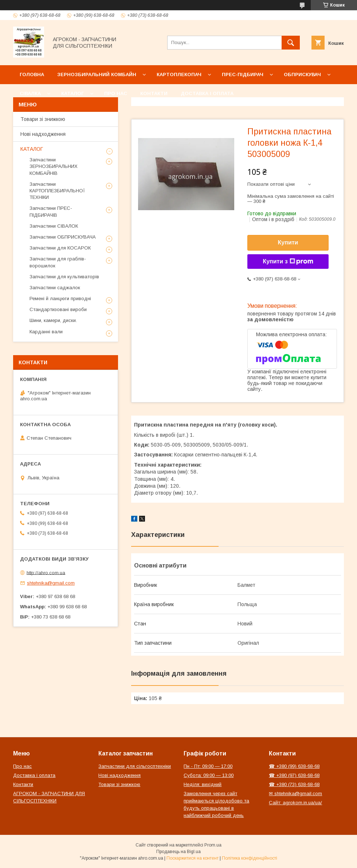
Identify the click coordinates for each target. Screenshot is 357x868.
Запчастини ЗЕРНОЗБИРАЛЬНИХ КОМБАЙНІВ (54, 166)
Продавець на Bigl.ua (178, 852)
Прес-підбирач (243, 74)
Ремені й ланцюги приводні (60, 299)
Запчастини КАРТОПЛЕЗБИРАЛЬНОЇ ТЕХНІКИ (57, 191)
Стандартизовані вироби (58, 309)
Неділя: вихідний (203, 784)
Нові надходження (43, 134)
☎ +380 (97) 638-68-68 (294, 775)
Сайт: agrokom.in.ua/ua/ (295, 803)
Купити (288, 242)
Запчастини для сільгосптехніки (135, 766)
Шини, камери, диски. (53, 320)
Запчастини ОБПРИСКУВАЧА (63, 237)
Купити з (288, 262)
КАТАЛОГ (32, 149)
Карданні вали (46, 332)
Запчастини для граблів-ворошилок (58, 262)
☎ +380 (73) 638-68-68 (294, 784)
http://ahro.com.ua (46, 572)
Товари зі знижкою (43, 119)
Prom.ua (213, 845)
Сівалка (30, 93)
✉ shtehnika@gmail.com (295, 794)
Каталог (72, 93)
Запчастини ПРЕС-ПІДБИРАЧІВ (51, 211)
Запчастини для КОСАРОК (60, 248)
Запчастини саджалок (55, 288)
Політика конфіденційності (250, 858)
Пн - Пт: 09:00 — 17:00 (208, 766)
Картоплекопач (179, 74)
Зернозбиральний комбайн (97, 74)
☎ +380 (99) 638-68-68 (294, 766)
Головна (32, 74)
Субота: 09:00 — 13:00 (209, 775)
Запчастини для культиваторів (64, 277)
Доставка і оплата (207, 93)
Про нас (116, 93)
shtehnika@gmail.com (51, 583)
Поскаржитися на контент (193, 858)
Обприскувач (302, 74)
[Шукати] (291, 43)
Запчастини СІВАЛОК (54, 226)
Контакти (154, 93)
